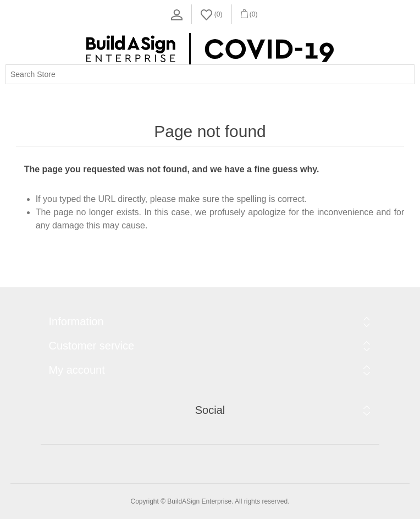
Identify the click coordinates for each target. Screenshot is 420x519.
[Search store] (210, 74)
